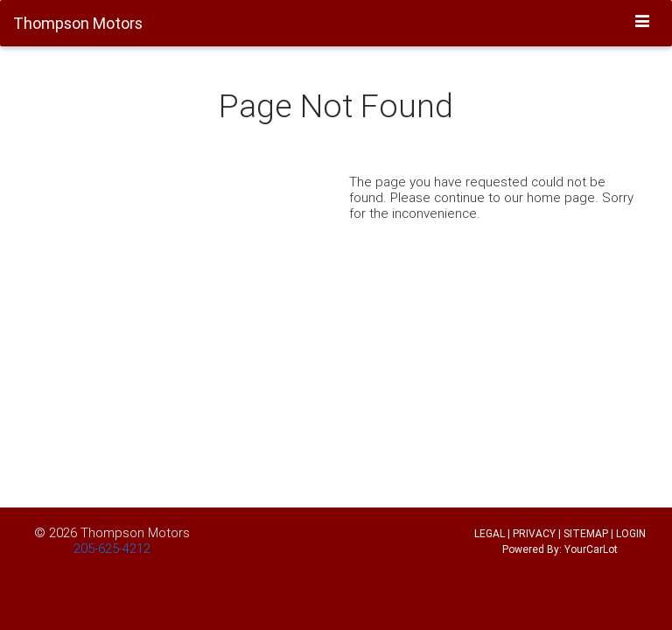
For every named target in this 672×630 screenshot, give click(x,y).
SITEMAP (586, 533)
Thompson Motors (135, 532)
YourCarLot (591, 549)
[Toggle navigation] (643, 22)
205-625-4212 (112, 548)
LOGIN (631, 533)
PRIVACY (534, 533)
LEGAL (490, 533)
